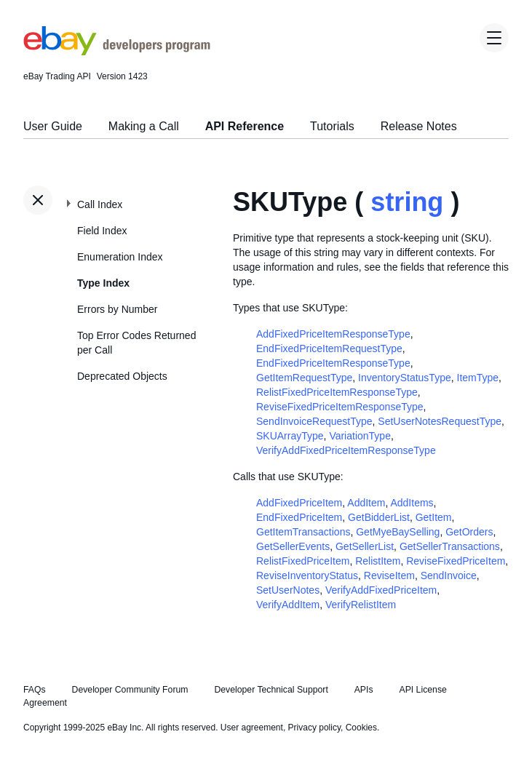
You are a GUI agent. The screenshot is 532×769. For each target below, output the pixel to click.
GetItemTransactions (303, 532)
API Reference (245, 126)
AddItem (366, 503)
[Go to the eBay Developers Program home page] (117, 52)
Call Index (100, 204)
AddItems (412, 503)
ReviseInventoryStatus (307, 575)
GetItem (434, 517)
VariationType (360, 436)
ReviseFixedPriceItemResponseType (340, 407)
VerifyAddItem (288, 605)
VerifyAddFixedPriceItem (381, 590)
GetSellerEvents (293, 546)
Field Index (102, 231)
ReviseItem (389, 575)
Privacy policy (314, 728)
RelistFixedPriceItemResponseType (337, 392)
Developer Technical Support (271, 690)
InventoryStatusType (405, 378)
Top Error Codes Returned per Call (136, 343)
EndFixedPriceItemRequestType (329, 348)
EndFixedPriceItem (299, 517)
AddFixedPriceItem (299, 503)
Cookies (361, 728)
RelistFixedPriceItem (303, 561)
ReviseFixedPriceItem (456, 561)
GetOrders (469, 532)
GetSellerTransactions (450, 546)
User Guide (53, 126)
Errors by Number (117, 309)
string (407, 202)
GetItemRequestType (304, 378)
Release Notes (419, 126)
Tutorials (332, 126)
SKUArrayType (290, 436)
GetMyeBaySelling (398, 532)
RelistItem (378, 561)
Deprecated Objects (122, 376)
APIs (364, 690)
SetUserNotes (288, 590)
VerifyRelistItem (361, 605)
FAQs (35, 690)
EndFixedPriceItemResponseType (333, 363)
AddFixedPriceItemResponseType (333, 334)
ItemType (478, 378)
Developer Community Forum (130, 690)
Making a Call (144, 126)
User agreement (252, 728)
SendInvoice (449, 575)
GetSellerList (365, 546)
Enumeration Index (120, 257)
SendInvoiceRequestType (314, 421)
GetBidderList (379, 517)
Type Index (103, 283)
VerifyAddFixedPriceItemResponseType (346, 450)
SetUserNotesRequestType (440, 421)
